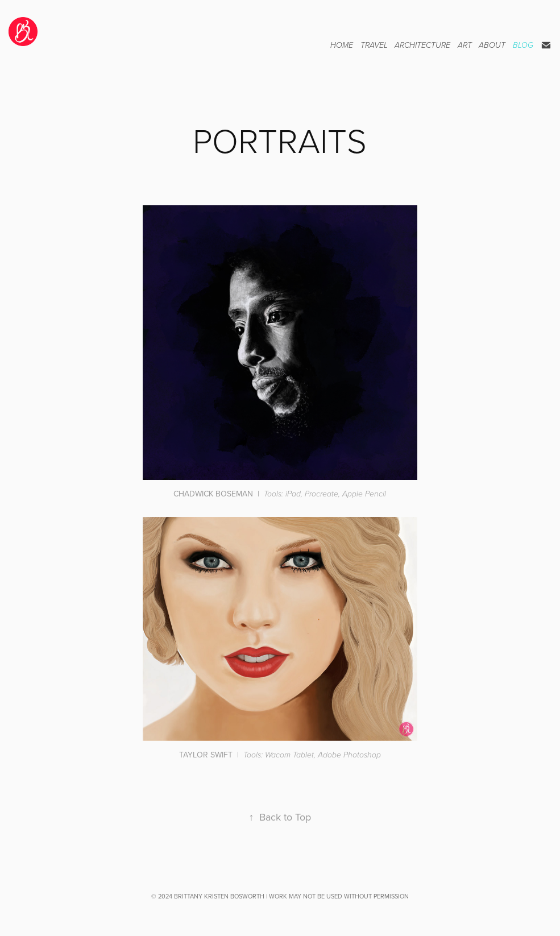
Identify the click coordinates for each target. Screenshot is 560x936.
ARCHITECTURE (422, 45)
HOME (342, 45)
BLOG (523, 45)
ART (465, 45)
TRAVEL (374, 45)
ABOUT (492, 45)
